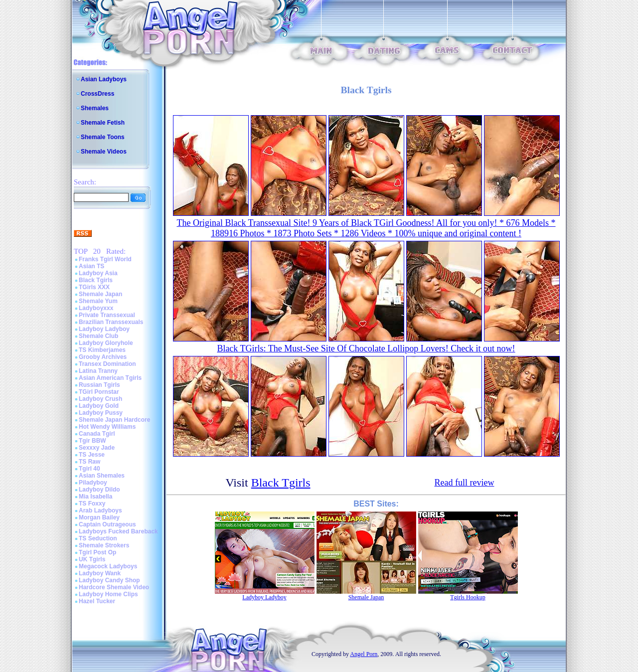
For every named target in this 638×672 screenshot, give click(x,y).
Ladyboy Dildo (99, 490)
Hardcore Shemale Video (114, 587)
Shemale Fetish (103, 123)
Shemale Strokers (104, 545)
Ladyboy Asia (98, 273)
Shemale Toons (103, 137)
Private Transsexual (107, 315)
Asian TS (91, 266)
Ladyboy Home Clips (108, 594)
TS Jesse (92, 455)
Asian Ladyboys (104, 79)
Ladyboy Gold (99, 406)
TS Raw (89, 462)
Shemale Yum (98, 301)
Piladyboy (93, 483)
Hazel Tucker (97, 601)
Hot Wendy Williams (107, 427)
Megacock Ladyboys (108, 566)
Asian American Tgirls (110, 378)
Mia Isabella (95, 497)
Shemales (95, 108)
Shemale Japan (100, 294)
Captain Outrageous (107, 524)
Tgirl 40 (89, 469)
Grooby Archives (103, 357)
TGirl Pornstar (99, 392)
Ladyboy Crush (100, 399)
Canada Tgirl (97, 434)
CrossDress (97, 94)
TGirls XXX (94, 287)
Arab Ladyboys (100, 510)
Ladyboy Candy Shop (109, 580)
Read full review (465, 483)
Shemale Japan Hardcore (114, 420)
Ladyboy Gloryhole (106, 343)
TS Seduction (98, 538)
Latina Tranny (98, 371)
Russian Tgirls (99, 385)
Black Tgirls (96, 280)
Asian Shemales (102, 476)
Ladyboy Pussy (101, 413)
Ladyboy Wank (100, 573)
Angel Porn (364, 654)
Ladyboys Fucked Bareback (118, 531)
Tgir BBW (92, 441)
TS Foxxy (92, 504)
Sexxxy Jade (97, 448)
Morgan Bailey (99, 517)
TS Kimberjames (102, 350)
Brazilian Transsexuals (111, 322)
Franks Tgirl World (105, 259)
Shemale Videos (104, 152)
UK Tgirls (92, 559)
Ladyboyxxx (96, 308)
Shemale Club (98, 336)
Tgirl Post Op (97, 552)
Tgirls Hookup (468, 597)
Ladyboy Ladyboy (104, 329)
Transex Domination (107, 364)
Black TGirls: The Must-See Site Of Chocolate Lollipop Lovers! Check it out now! (366, 348)
